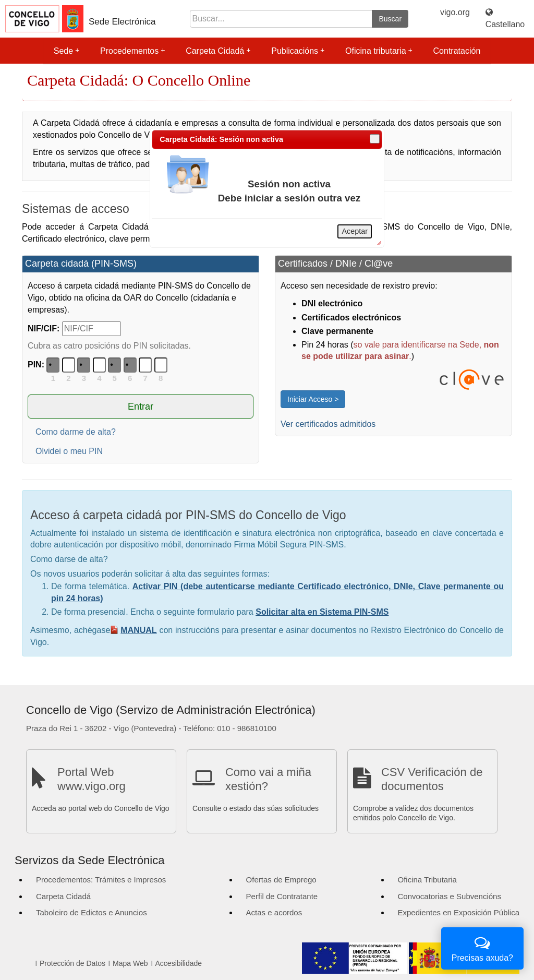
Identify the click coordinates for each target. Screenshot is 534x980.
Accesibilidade (179, 963)
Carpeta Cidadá (218, 51)
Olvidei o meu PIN (69, 451)
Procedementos (132, 51)
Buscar (390, 19)
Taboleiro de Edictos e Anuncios (92, 912)
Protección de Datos (72, 963)
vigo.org (455, 12)
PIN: (36, 364)
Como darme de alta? (76, 432)
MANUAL (138, 630)
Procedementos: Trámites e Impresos (101, 880)
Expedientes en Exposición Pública (459, 912)
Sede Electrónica (122, 22)
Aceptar (355, 231)
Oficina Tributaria (427, 880)
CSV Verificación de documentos (432, 779)
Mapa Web (130, 963)
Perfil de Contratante (282, 896)
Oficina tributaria (379, 51)
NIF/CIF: (44, 328)
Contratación (457, 51)
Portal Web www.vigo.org (92, 779)
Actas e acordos (274, 912)
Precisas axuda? (482, 947)
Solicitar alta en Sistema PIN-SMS (322, 612)
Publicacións (298, 51)
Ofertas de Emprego (281, 880)
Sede (66, 51)
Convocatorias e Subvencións (450, 896)
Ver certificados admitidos (328, 424)
